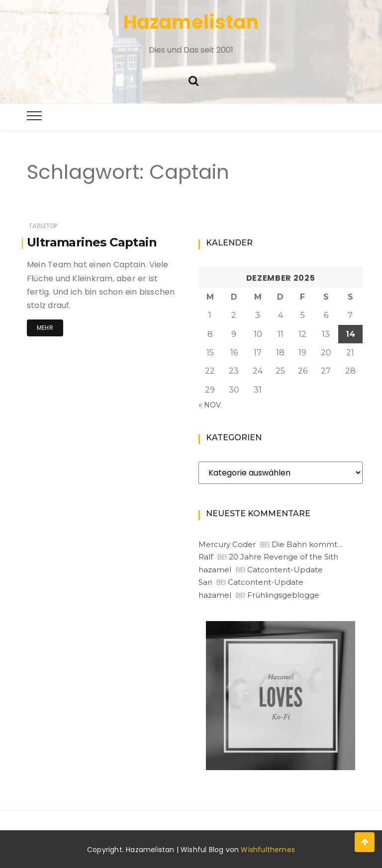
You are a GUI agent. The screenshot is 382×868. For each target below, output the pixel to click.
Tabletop (43, 226)
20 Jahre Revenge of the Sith (284, 557)
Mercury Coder (227, 544)
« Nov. (210, 405)
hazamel (215, 570)
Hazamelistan (191, 22)
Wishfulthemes (268, 850)
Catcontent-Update (285, 570)
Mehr (45, 328)
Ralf (206, 557)
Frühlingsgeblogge (283, 595)
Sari (205, 582)
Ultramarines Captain (92, 242)
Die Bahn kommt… (307, 544)
